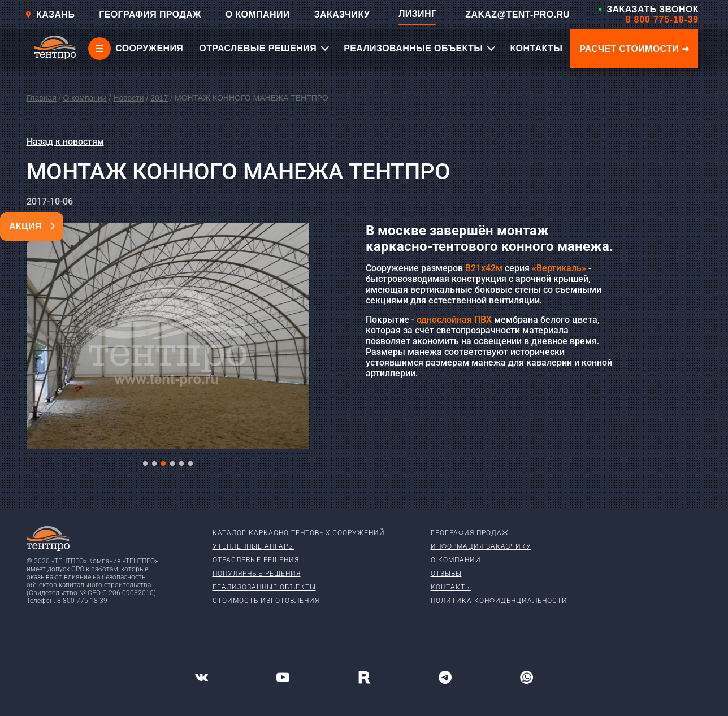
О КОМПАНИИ (258, 14)
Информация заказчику (481, 546)
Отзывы (446, 574)
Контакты (451, 587)
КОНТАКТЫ (536, 48)
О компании (84, 98)
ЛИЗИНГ (417, 14)
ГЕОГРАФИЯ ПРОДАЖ (150, 14)
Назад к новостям (65, 142)
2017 (159, 98)
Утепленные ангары (253, 546)
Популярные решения (257, 574)
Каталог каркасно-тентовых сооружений (299, 533)
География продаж (470, 533)
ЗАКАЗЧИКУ (342, 14)
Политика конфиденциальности (499, 601)
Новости (128, 98)
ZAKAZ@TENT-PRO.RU (517, 14)
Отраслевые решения (256, 560)
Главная (42, 98)
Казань (50, 14)
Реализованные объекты (264, 587)
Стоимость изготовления (266, 601)
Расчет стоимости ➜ (634, 49)
